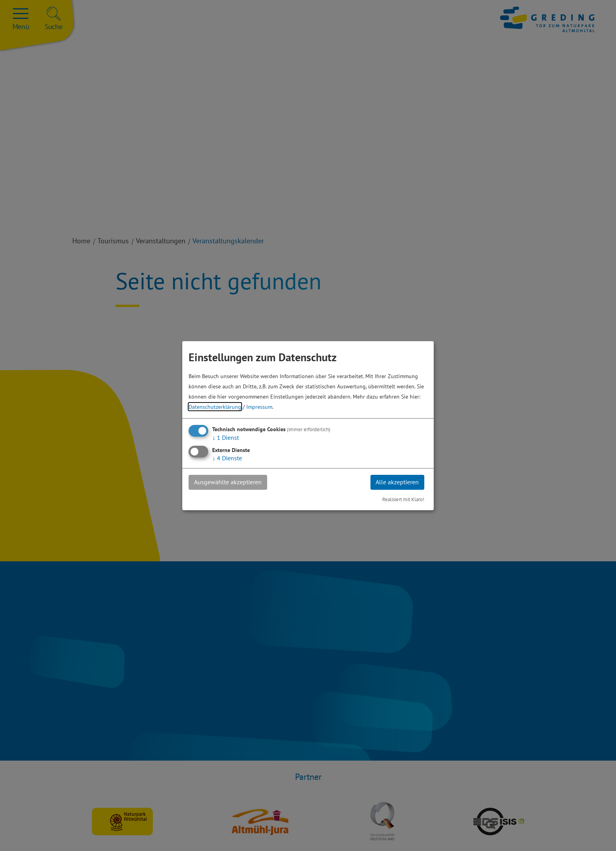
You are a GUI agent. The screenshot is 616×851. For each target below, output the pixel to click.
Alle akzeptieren (397, 482)
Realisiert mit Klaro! (403, 499)
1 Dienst (225, 437)
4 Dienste (227, 458)
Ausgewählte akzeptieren (228, 482)
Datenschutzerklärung (215, 406)
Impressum (259, 406)
